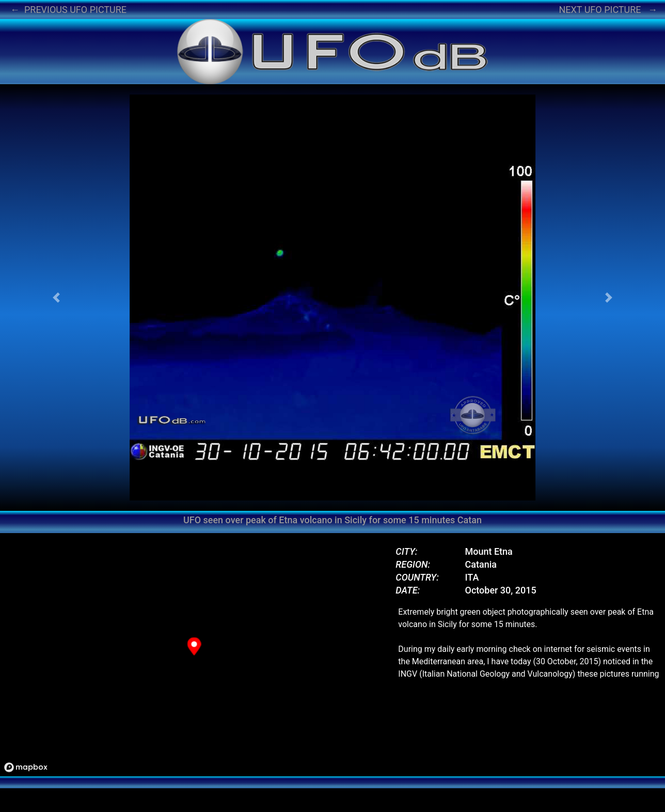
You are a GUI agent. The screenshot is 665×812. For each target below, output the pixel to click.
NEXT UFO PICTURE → (608, 10)
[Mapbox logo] (26, 767)
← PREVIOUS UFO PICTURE (68, 10)
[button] (57, 298)
